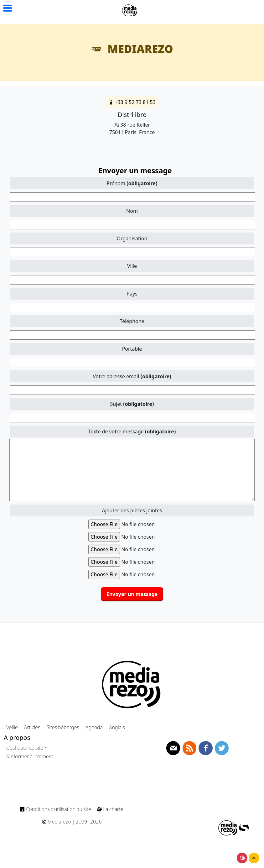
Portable (132, 349)
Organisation (132, 238)
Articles (32, 727)
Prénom (132, 183)
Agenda (94, 727)
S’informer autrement (30, 756)
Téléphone (132, 321)
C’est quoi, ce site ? (26, 748)
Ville (132, 266)
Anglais (117, 727)
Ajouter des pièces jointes (132, 510)
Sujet (132, 404)
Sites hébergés (63, 727)
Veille (12, 727)
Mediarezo (56, 822)
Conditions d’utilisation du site (56, 809)
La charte (110, 809)
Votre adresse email (132, 376)
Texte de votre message (132, 431)
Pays (132, 294)
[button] (5, 8)
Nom (132, 211)
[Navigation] (130, 10)
